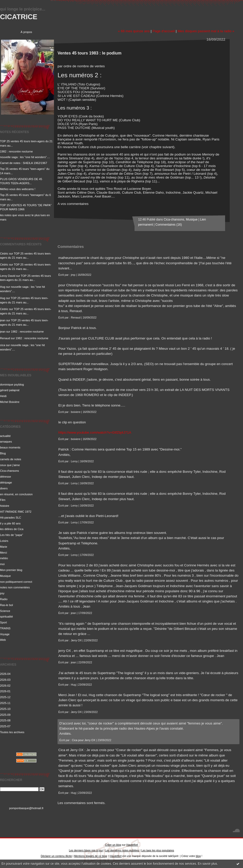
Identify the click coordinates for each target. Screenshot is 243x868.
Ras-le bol (6, 605)
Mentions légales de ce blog (91, 856)
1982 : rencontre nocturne (16, 151)
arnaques (6, 442)
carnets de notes (11, 459)
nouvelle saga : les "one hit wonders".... (25, 157)
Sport (3, 622)
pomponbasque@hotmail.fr (26, 808)
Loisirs (4, 541)
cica (3, 345)
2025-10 (5, 709)
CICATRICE (19, 17)
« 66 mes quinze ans (134, 31)
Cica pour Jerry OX (84, 740)
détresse (5, 477)
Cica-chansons (9, 471)
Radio (4, 599)
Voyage (5, 634)
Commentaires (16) (169, 225)
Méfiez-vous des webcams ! (18, 189)
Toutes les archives (12, 732)
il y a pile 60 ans (10, 523)
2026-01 (5, 691)
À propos (26, 32)
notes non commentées (15, 587)
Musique (5, 576)
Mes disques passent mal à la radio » (206, 31)
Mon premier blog (11, 570)
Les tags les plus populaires (158, 850)
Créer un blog (113, 845)
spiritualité (6, 617)
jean (3, 320)
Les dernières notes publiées (122, 850)
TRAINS (5, 628)
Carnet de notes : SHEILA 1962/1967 (24, 163)
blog (198, 856)
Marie (4, 547)
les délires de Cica (12, 529)
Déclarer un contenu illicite (56, 856)
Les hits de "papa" (12, 535)
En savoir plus (207, 864)
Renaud (5, 338)
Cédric (4, 254)
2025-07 (5, 726)
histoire (5, 506)
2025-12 (5, 697)
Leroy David (8, 276)
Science (5, 611)
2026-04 (5, 674)
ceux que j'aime (10, 465)
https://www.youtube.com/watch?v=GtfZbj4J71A (95, 432)
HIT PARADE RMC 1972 (16, 512)
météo (4, 558)
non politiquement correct (16, 582)
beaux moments (10, 447)
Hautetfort (132, 845)
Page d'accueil (164, 31)
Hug (3, 287)
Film (3, 500)
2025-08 (5, 720)
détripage (6, 482)
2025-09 (5, 715)
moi (2, 564)
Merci (3, 553)
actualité (5, 436)
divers (4, 488)
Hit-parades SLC (11, 518)
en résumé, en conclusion (16, 494)
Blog (3, 453)
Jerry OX (76, 640)
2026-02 (5, 686)
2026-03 (5, 680)
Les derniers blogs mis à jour (86, 850)
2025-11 (5, 703)
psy (2, 593)
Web (3, 640)
